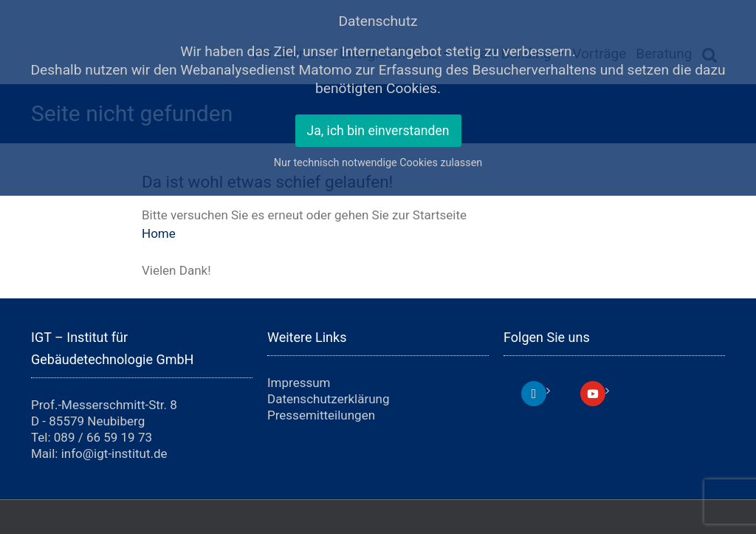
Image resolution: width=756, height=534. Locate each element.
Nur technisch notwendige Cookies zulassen (378, 163)
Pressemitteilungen (321, 415)
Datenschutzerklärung (328, 399)
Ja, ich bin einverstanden (378, 131)
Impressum (299, 383)
